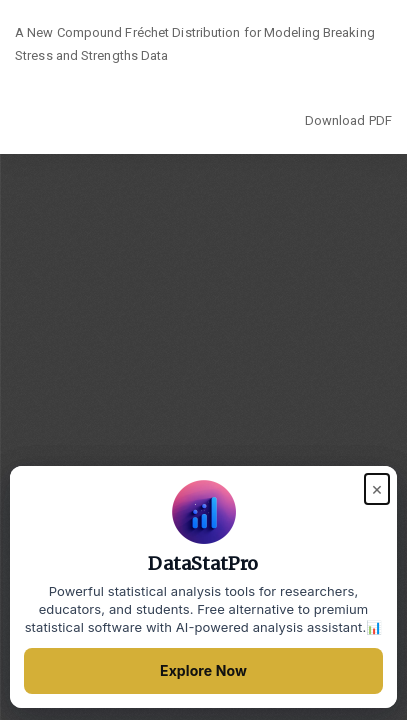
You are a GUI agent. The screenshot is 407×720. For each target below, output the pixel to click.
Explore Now (203, 670)
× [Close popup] (377, 488)
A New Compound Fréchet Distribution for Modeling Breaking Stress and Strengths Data (195, 44)
